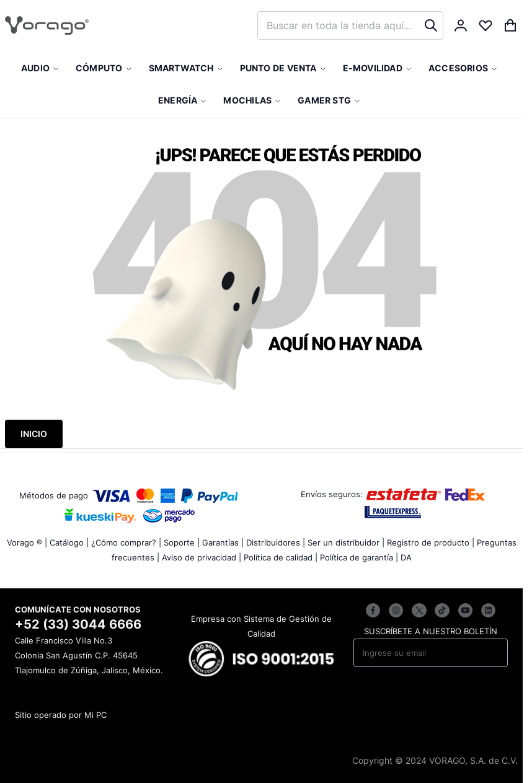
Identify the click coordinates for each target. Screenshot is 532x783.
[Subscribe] (490, 653)
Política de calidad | (281, 557)
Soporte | (182, 542)
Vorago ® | (27, 542)
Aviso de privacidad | (202, 557)
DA (406, 557)
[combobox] (350, 25)
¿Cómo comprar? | (126, 542)
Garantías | (223, 542)
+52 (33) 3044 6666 (78, 624)
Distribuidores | (276, 542)
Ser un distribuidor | (346, 542)
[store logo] (47, 25)
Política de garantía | (359, 557)
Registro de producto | (431, 542)
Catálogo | (69, 542)
